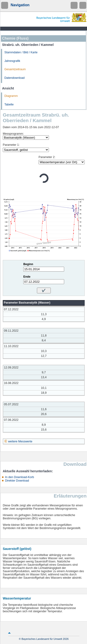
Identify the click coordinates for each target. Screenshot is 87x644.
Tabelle (9, 105)
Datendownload (15, 78)
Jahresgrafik (12, 61)
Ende (27, 277)
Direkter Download (17, 481)
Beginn (28, 264)
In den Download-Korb (19, 477)
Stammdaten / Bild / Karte (21, 52)
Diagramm (11, 96)
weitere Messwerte (20, 441)
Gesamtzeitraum (15, 69)
